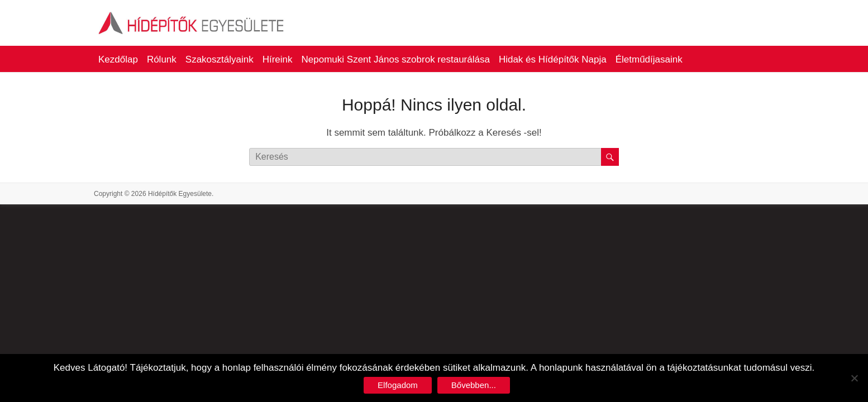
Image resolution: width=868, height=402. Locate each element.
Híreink (278, 59)
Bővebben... (474, 385)
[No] (854, 378)
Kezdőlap (118, 59)
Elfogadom (398, 385)
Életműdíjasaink (649, 59)
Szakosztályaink (220, 59)
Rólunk (162, 59)
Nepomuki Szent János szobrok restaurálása (396, 59)
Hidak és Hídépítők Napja (553, 59)
